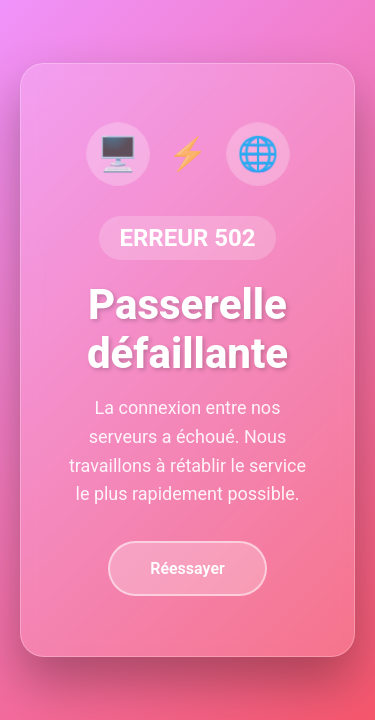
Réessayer (187, 568)
